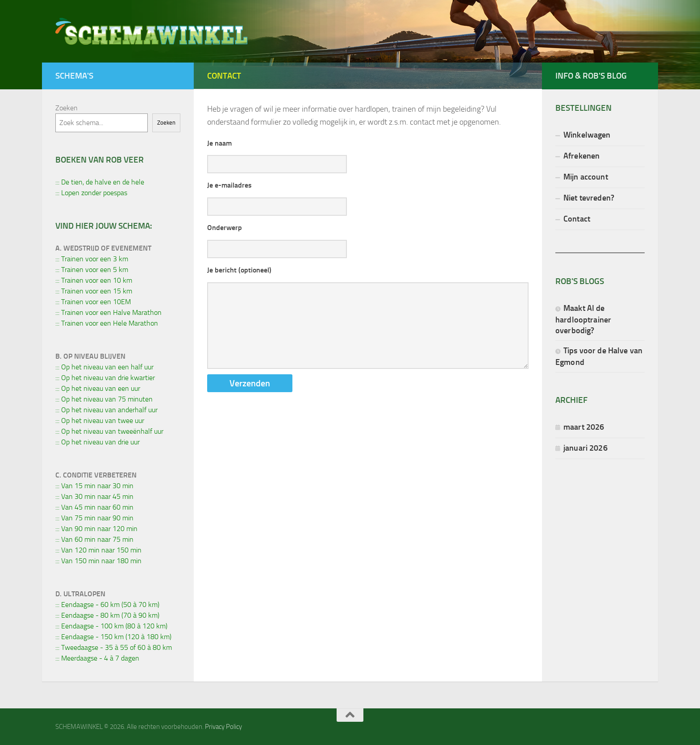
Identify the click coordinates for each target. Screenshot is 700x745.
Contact (577, 219)
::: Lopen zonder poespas (91, 193)
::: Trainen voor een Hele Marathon (107, 323)
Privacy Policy (223, 727)
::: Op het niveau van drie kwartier (105, 378)
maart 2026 (584, 427)
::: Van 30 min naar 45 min (94, 496)
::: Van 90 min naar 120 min (96, 529)
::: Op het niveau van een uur (98, 388)
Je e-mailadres (229, 185)
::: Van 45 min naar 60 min (94, 507)
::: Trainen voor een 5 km (92, 270)
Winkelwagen (587, 135)
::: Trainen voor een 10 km (94, 280)
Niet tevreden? (589, 198)
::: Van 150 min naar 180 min (98, 561)
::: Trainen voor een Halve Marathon (108, 312)
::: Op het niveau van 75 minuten (104, 399)
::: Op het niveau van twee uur (100, 421)
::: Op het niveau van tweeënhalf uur (109, 431)
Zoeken (67, 108)
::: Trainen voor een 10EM (93, 302)
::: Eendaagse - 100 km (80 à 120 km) (111, 626)
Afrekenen (581, 156)
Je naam (219, 143)
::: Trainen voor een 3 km (92, 259)
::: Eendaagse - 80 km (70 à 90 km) (107, 615)
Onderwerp (225, 228)
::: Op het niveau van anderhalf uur (106, 410)
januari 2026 (585, 448)
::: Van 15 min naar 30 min (94, 486)
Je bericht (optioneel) (239, 270)
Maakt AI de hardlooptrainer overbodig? (583, 319)
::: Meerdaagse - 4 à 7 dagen (97, 658)
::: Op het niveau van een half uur (104, 367)
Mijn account (586, 177)
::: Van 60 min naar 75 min (94, 539)
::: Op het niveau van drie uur (98, 442)
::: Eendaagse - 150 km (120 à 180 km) (113, 637)
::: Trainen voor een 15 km (94, 291)
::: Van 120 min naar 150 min (98, 550)
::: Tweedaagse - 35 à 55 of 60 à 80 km (114, 647)
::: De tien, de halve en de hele (100, 182)
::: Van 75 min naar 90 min (94, 518)
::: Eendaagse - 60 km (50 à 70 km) (107, 605)
